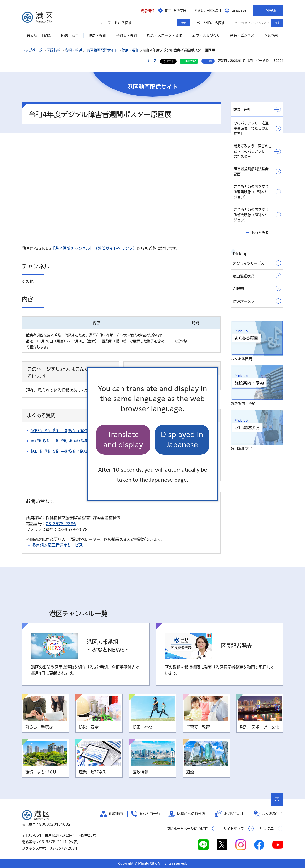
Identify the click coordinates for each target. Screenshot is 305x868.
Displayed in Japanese (182, 439)
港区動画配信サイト (102, 50)
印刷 (210, 61)
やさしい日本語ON (208, 10)
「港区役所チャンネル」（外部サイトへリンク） (94, 248)
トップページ (32, 50)
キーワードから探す (138, 22)
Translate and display (123, 439)
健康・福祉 (130, 50)
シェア (152, 61)
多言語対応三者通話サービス (57, 545)
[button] (144, 10)
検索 (277, 23)
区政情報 (54, 50)
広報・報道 (73, 50)
